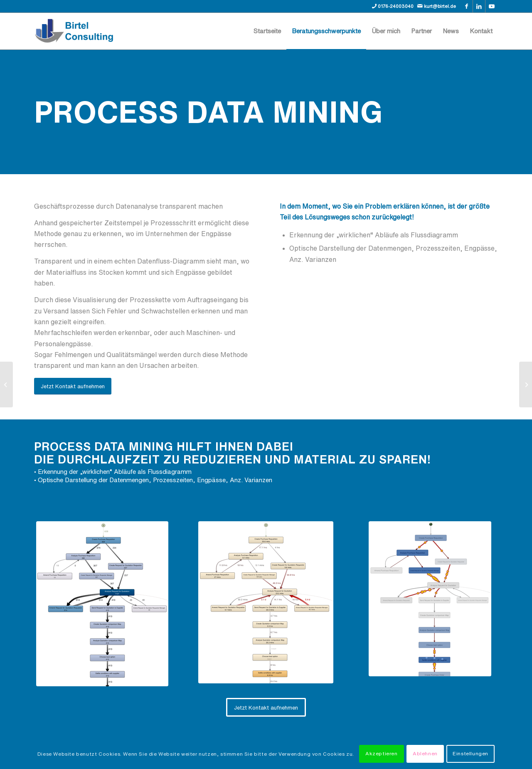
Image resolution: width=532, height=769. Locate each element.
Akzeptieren (382, 753)
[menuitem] (267, 31)
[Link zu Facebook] (467, 6)
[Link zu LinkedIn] (479, 6)
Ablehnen (425, 753)
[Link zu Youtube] (492, 6)
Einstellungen (470, 753)
